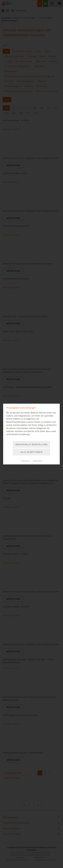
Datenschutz (37, 461)
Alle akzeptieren (32, 452)
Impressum (25, 461)
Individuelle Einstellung (32, 444)
